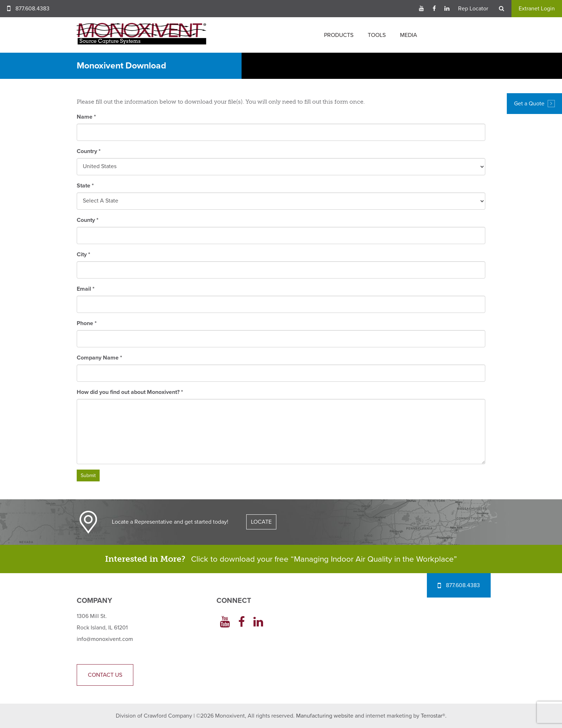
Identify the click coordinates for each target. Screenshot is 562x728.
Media (409, 35)
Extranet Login (537, 9)
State (85, 186)
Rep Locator (473, 9)
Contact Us (105, 675)
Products (339, 35)
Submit (88, 475)
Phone (87, 323)
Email (86, 289)
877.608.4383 (32, 9)
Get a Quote (534, 104)
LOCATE (261, 522)
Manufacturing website (325, 716)
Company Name (99, 358)
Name (86, 117)
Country (89, 151)
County (88, 220)
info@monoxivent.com (105, 639)
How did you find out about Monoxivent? (130, 392)
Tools (377, 35)
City (84, 254)
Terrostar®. (434, 716)
